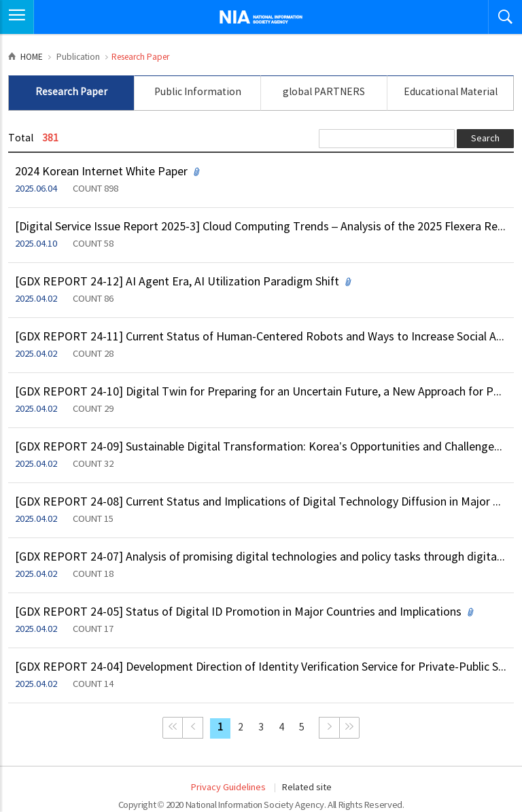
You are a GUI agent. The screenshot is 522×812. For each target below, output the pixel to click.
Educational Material (451, 92)
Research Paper (71, 92)
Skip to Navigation (0, 0)
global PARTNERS (324, 92)
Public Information (198, 92)
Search (485, 139)
